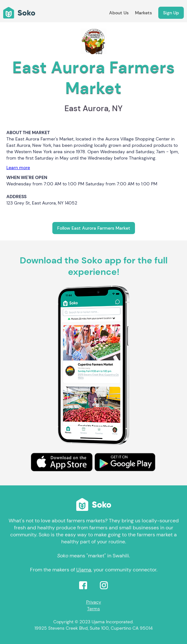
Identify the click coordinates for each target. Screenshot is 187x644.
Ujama (84, 570)
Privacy (94, 602)
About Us (119, 13)
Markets (143, 13)
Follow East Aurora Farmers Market (94, 228)
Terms (93, 609)
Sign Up (171, 13)
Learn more (18, 168)
